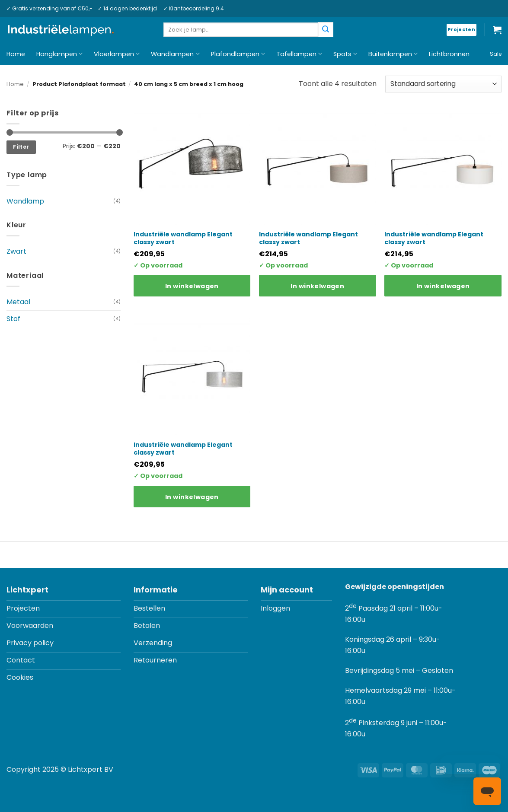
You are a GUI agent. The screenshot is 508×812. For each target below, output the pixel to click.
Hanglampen (59, 54)
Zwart (16, 251)
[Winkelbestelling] (443, 84)
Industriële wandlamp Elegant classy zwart (183, 238)
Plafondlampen (238, 54)
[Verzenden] (326, 30)
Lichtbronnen (449, 54)
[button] (497, 30)
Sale (496, 54)
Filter (21, 147)
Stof (13, 319)
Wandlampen (175, 54)
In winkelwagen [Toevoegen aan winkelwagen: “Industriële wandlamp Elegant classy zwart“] (192, 286)
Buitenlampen (393, 54)
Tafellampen (299, 54)
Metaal (18, 302)
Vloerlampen (117, 54)
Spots (345, 54)
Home (16, 54)
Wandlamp (25, 201)
